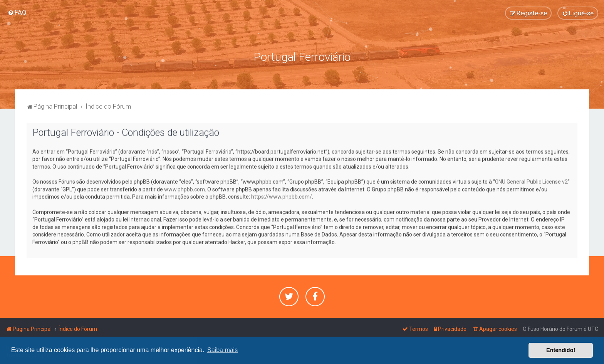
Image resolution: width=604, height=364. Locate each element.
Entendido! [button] (561, 350)
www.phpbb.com (185, 188)
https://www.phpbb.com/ (282, 196)
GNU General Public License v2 (531, 181)
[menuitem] (17, 12)
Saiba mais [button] (222, 350)
